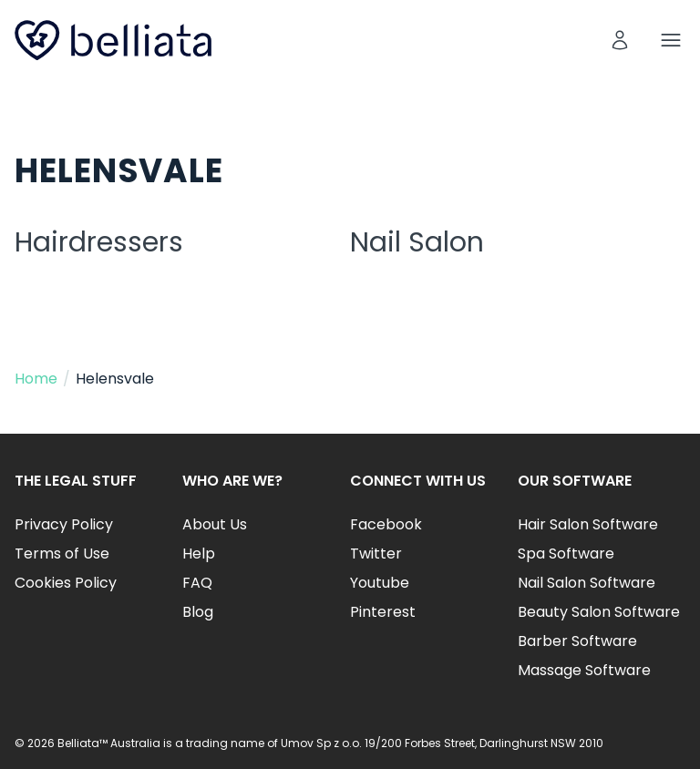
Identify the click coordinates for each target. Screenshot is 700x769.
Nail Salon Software (587, 583)
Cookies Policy (66, 583)
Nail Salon (417, 242)
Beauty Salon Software (599, 612)
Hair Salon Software (588, 524)
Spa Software (566, 554)
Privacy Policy (64, 524)
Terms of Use (62, 554)
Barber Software (577, 641)
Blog (198, 612)
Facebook (386, 524)
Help (199, 554)
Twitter (376, 554)
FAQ (197, 583)
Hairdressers (99, 242)
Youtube (380, 583)
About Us (215, 524)
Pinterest (383, 612)
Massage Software (584, 670)
